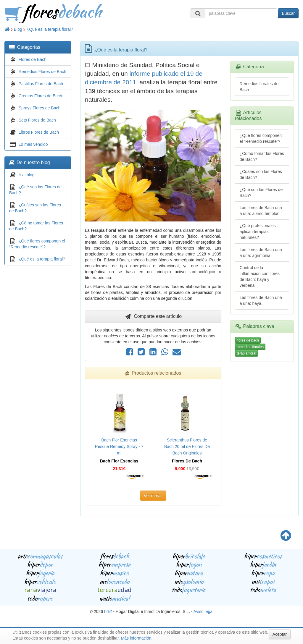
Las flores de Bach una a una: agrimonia (261, 253)
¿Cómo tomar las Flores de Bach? (262, 156)
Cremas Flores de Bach (40, 96)
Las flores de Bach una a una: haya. (261, 300)
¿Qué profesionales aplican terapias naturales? (258, 232)
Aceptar (280, 634)
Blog (18, 29)
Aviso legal (203, 611)
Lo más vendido (33, 144)
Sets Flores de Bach (37, 120)
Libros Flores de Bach (39, 132)
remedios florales (250, 347)
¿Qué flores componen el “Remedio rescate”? (261, 138)
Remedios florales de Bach (259, 87)
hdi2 (108, 611)
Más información (136, 638)
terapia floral (246, 353)
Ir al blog (27, 175)
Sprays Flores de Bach (40, 108)
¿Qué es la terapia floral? (50, 29)
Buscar (288, 13)
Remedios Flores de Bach (42, 72)
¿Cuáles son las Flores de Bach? (261, 174)
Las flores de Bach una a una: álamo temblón (261, 211)
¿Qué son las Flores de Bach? (261, 192)
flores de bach (248, 340)
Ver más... (153, 496)
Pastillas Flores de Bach (41, 84)
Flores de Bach (33, 59)
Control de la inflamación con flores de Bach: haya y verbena (260, 276)
